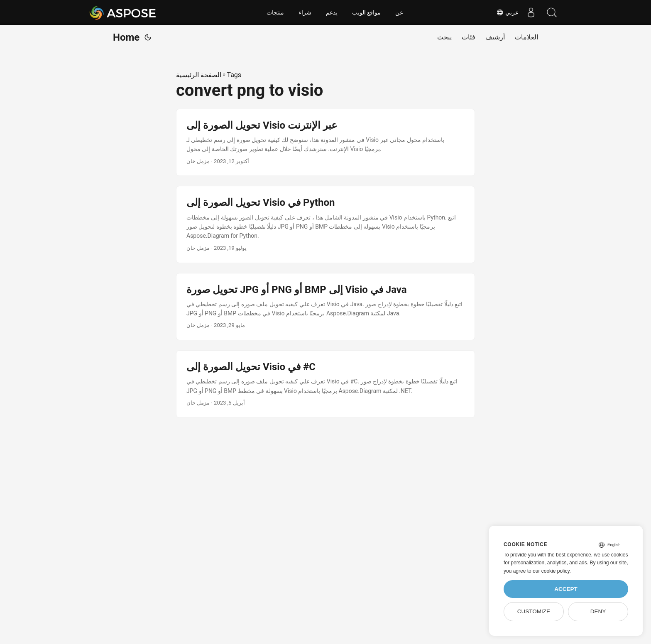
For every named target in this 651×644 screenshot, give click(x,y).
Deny (598, 611)
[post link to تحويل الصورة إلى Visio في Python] (325, 224)
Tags (234, 75)
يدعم (332, 12)
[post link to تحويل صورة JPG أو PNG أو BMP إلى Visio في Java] (325, 307)
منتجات (275, 12)
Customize (534, 611)
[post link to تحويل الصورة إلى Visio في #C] (325, 384)
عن (399, 12)
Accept (566, 589)
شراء (305, 12)
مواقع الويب (367, 12)
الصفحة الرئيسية (199, 75)
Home (126, 37)
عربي (507, 12)
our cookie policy (551, 571)
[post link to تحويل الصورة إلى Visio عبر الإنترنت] (325, 143)
